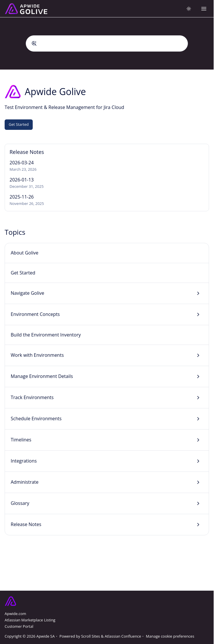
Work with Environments (37, 355)
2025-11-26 (22, 197)
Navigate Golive (28, 293)
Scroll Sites (90, 636)
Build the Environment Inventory (46, 335)
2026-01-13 (22, 180)
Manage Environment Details (42, 376)
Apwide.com (15, 614)
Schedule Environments (36, 419)
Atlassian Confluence (123, 636)
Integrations (24, 461)
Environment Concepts (35, 314)
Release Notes (26, 524)
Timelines (21, 440)
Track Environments (32, 397)
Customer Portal (19, 626)
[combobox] (107, 43)
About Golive (25, 253)
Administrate (25, 482)
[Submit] (34, 43)
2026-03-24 (22, 163)
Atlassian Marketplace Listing (30, 620)
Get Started (19, 124)
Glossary (20, 503)
